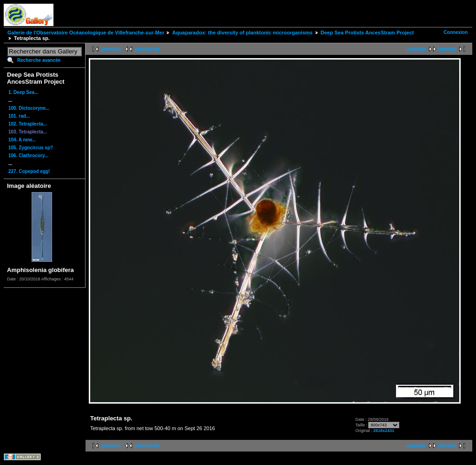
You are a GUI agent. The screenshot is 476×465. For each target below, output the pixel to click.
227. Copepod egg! (29, 171)
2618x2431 (384, 431)
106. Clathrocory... (28, 156)
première (111, 49)
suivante (416, 49)
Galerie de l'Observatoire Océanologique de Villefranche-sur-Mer (86, 33)
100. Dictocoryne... (29, 108)
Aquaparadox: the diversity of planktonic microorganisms (242, 33)
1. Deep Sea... (23, 92)
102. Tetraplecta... (28, 124)
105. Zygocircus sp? (31, 148)
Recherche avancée (39, 60)
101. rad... (19, 116)
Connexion (456, 32)
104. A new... (22, 140)
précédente (147, 49)
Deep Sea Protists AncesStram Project (367, 33)
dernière (447, 49)
